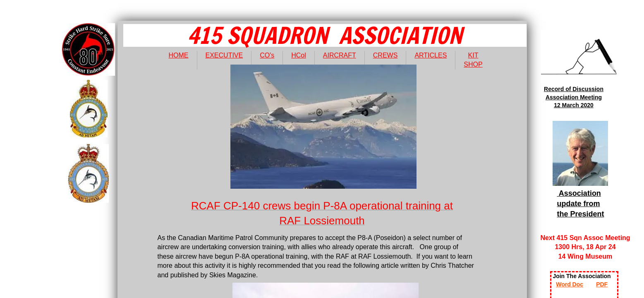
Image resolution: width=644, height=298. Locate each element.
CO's (267, 55)
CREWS (385, 55)
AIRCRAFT (340, 55)
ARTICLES (431, 55)
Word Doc (570, 284)
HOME (179, 55)
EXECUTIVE (224, 55)
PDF (602, 284)
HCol (299, 55)
